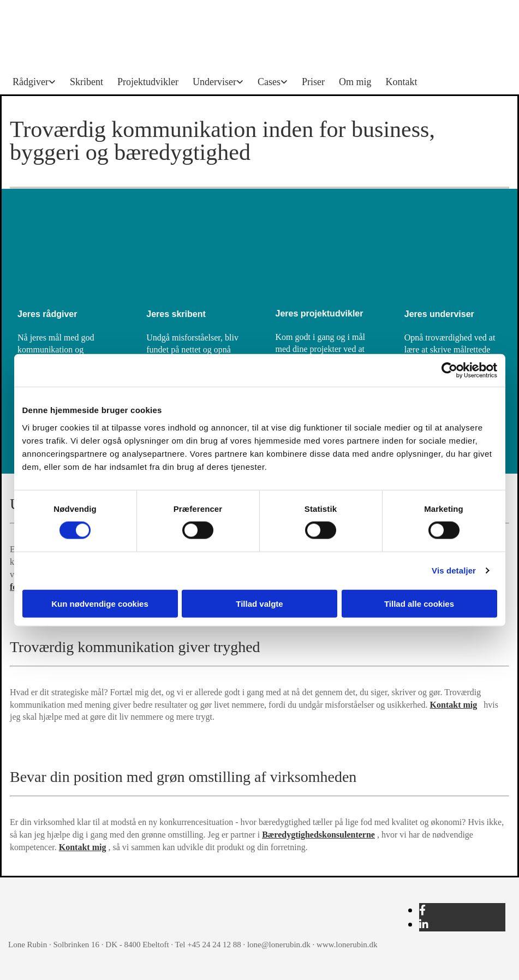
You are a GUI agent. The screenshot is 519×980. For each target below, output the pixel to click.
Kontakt (401, 82)
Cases (269, 82)
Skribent (87, 82)
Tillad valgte (259, 603)
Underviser (214, 82)
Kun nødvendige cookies (100, 603)
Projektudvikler (148, 82)
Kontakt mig (454, 705)
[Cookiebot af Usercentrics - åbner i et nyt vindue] (449, 371)
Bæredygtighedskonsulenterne (318, 835)
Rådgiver (31, 82)
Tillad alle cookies (419, 603)
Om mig (355, 82)
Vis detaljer (454, 570)
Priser (313, 82)
